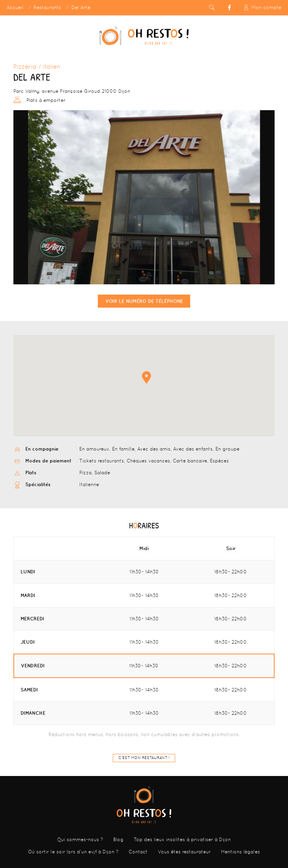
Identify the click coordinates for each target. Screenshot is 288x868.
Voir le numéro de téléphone (144, 301)
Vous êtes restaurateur (184, 852)
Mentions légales (240, 852)
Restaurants (47, 8)
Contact (138, 852)
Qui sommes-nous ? (80, 840)
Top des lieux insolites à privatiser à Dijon (182, 840)
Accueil (15, 8)
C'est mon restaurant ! (144, 758)
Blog (118, 840)
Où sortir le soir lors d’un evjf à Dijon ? (73, 852)
